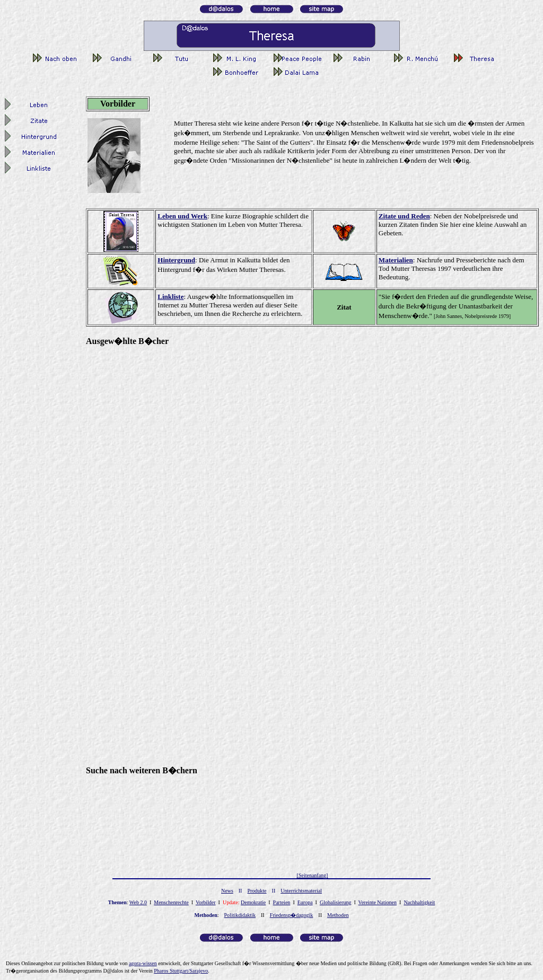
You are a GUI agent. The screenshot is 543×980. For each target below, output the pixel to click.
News (227, 891)
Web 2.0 (138, 902)
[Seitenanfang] (313, 875)
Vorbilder (206, 902)
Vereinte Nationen (378, 902)
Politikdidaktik (240, 915)
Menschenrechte (171, 902)
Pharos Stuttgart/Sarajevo (181, 971)
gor (143, 963)
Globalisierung (335, 902)
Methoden (338, 915)
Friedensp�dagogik (292, 915)
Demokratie (253, 902)
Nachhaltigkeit (419, 902)
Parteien (282, 902)
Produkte (257, 891)
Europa (305, 902)
